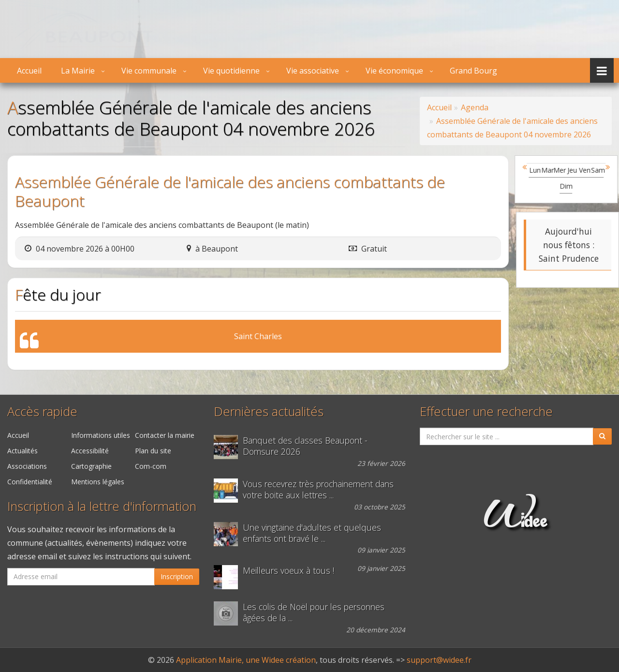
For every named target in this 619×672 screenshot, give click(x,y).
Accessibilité (90, 451)
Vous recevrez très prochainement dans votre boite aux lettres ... (318, 490)
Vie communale (149, 71)
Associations (27, 466)
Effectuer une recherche (486, 411)
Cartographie (91, 466)
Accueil (29, 71)
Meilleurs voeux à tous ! (288, 571)
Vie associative (313, 71)
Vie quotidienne (231, 71)
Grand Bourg (473, 71)
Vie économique (394, 71)
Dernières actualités (269, 411)
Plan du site (153, 451)
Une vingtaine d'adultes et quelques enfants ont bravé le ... (312, 533)
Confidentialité (30, 482)
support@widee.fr (439, 660)
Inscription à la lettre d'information (102, 506)
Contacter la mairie (165, 435)
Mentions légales (98, 482)
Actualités (22, 451)
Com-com (151, 466)
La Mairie (78, 71)
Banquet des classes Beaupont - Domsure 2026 (305, 446)
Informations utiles (101, 435)
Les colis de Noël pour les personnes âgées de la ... (314, 612)
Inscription (177, 576)
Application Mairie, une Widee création (246, 660)
